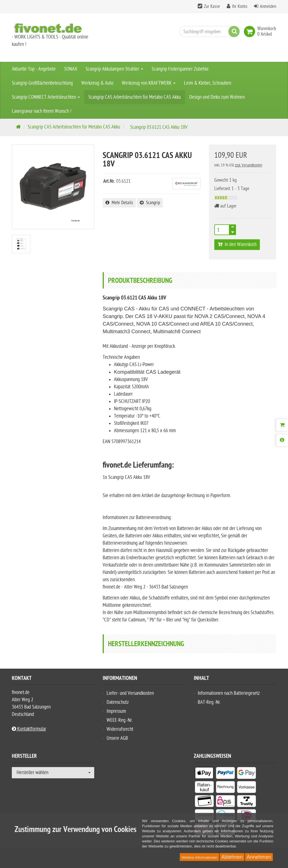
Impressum (116, 711)
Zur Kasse (212, 6)
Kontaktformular (29, 729)
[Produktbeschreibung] (282, 440)
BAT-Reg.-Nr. (209, 702)
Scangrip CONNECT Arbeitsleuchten (46, 97)
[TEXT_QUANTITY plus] (233, 228)
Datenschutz (118, 702)
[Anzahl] (222, 230)
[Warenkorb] (282, 425)
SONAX (71, 69)
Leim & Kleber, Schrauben (208, 83)
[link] (251, 31)
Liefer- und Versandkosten (130, 693)
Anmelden (268, 6)
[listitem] (204, 774)
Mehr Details (119, 203)
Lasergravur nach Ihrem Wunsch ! (42, 111)
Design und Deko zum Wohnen (217, 97)
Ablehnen (232, 857)
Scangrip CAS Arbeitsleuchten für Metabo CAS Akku (135, 97)
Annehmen (259, 857)
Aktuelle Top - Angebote (34, 69)
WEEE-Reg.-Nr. (120, 720)
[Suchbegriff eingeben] (208, 31)
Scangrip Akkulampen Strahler (114, 69)
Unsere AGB (117, 738)
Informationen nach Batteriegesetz (229, 693)
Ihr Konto (240, 6)
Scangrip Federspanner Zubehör (180, 69)
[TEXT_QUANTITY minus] (233, 231)
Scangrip (150, 203)
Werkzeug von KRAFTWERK (149, 83)
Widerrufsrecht (120, 729)
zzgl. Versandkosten (248, 165)
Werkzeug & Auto (97, 83)
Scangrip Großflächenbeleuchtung (42, 83)
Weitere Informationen (199, 857)
